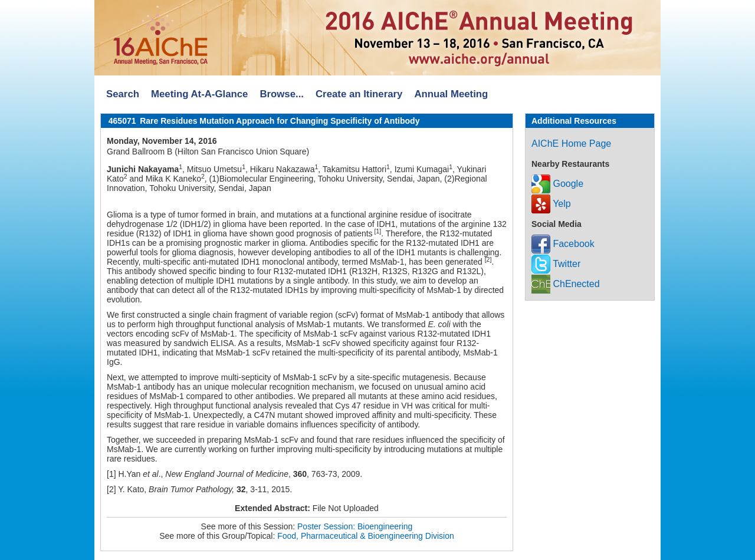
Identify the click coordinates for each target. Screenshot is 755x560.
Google (557, 184)
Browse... (282, 94)
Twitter (556, 264)
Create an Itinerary (359, 94)
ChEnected (566, 284)
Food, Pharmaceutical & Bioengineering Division (366, 536)
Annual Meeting (451, 94)
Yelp (551, 204)
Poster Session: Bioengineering (355, 526)
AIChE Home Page (571, 144)
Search (123, 94)
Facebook (563, 244)
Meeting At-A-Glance (199, 94)
